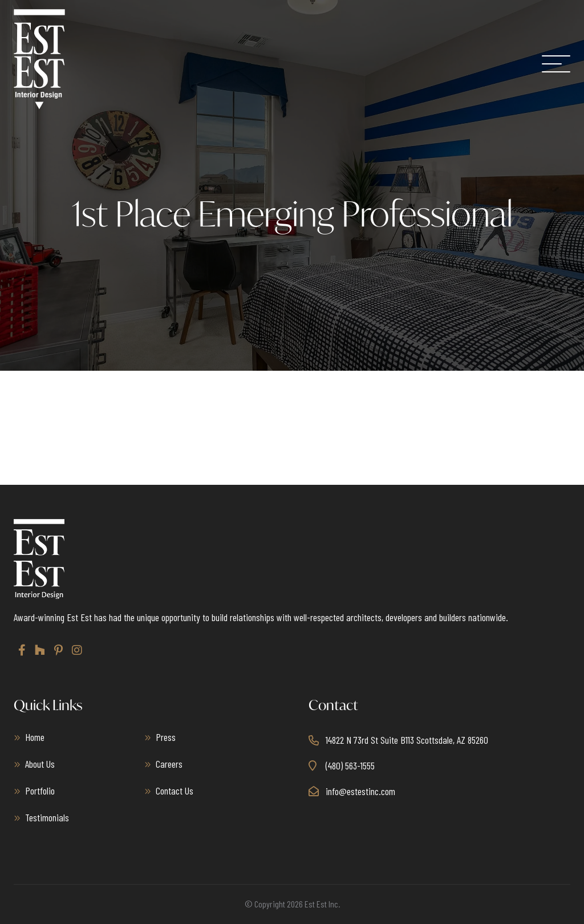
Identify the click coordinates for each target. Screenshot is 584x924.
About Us (40, 764)
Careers (169, 764)
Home (35, 737)
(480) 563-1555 (350, 765)
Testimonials (47, 817)
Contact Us (175, 791)
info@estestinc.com (360, 791)
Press (166, 737)
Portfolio (40, 791)
